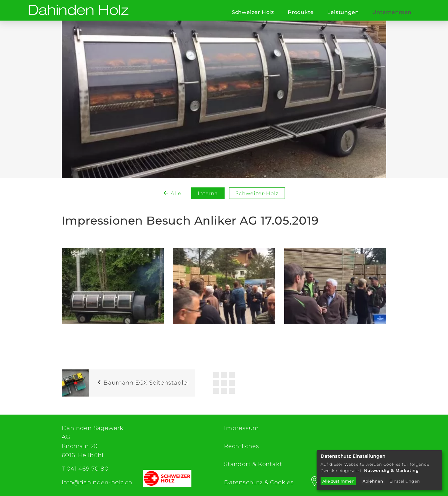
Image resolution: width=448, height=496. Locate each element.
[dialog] (379, 470)
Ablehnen (373, 481)
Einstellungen (405, 481)
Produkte (301, 12)
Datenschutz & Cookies (259, 482)
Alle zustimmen (338, 481)
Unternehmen (392, 12)
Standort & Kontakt (253, 464)
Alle (176, 193)
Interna (208, 193)
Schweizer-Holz (257, 193)
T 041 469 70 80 (85, 469)
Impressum (241, 428)
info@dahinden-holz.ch (97, 482)
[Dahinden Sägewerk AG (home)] (79, 10)
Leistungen (343, 12)
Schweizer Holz (253, 12)
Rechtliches (242, 446)
